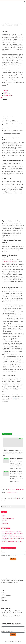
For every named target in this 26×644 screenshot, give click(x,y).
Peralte (5, 449)
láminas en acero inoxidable (10, 261)
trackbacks (15, 498)
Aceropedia (14, 398)
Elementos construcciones (8, 519)
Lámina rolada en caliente (16, 472)
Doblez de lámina (15, 26)
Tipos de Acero (5, 524)
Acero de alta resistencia (11, 492)
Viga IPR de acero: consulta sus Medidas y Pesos (13, 537)
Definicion (7, 459)
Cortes (3, 515)
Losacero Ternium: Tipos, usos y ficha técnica (12, 532)
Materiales (4, 520)
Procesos (4, 26)
